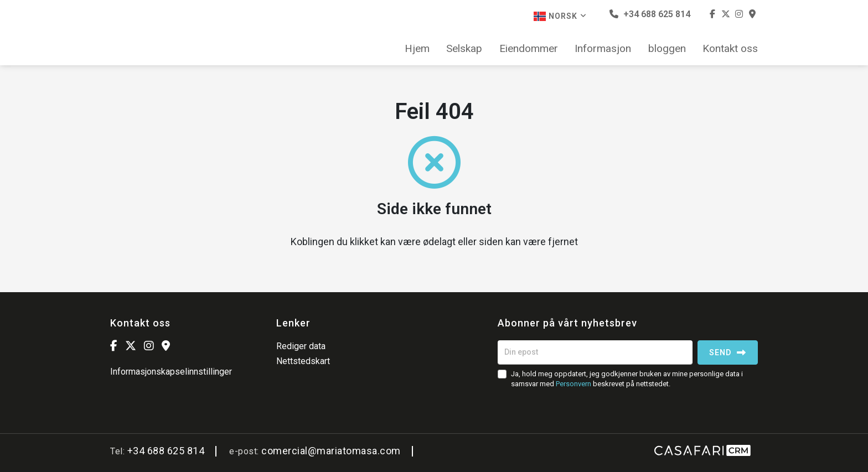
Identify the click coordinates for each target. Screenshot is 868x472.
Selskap (464, 49)
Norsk (560, 16)
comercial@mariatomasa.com (331, 451)
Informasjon (603, 49)
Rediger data (301, 346)
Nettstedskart (303, 361)
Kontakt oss (730, 49)
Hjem (417, 49)
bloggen (667, 49)
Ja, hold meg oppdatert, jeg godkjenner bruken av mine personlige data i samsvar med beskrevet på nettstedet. (627, 379)
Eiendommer (529, 49)
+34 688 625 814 (650, 14)
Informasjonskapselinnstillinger (171, 372)
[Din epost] (595, 352)
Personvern (573, 384)
